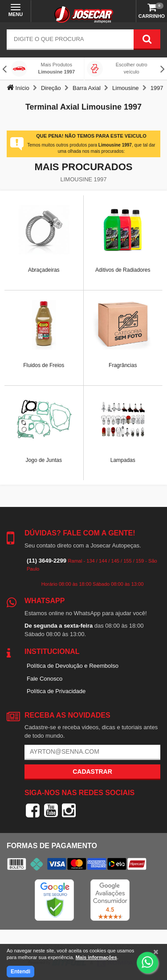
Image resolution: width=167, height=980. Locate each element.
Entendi (20, 972)
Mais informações (96, 957)
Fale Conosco (45, 679)
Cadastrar (92, 772)
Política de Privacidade (56, 691)
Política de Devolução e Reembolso (73, 666)
